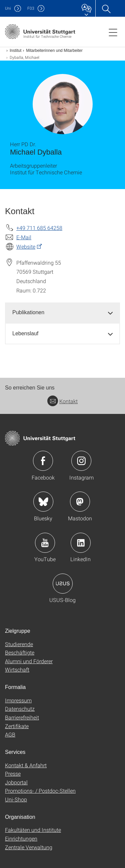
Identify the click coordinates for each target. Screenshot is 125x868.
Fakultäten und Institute (33, 830)
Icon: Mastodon (80, 502)
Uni (8, 8)
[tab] (62, 313)
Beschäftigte (20, 652)
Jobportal (16, 782)
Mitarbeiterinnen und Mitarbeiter (54, 51)
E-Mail (24, 237)
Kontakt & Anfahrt (26, 765)
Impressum (18, 700)
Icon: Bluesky (43, 502)
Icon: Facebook (43, 461)
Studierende (19, 644)
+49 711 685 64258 (39, 228)
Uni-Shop (16, 799)
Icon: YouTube (45, 543)
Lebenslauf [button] (25, 333)
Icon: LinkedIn (81, 543)
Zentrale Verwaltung (29, 847)
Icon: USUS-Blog (63, 584)
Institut (15, 51)
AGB (10, 734)
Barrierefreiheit (22, 717)
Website (26, 246)
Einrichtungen (21, 838)
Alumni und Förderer (29, 661)
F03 (31, 8)
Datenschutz (20, 709)
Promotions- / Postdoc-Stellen (40, 791)
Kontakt (62, 401)
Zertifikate (17, 726)
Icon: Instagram (81, 461)
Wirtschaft (17, 669)
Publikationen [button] (28, 312)
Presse (13, 773)
